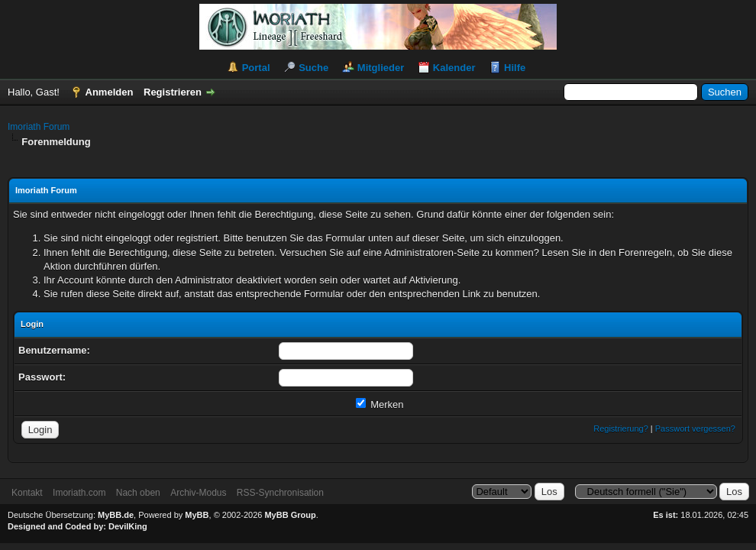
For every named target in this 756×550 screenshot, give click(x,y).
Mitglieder (381, 68)
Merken (380, 404)
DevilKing (128, 526)
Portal (256, 68)
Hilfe (515, 68)
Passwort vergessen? (695, 429)
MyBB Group (290, 515)
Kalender (454, 68)
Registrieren (173, 92)
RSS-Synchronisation (280, 493)
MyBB (197, 515)
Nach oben (138, 493)
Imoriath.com (79, 493)
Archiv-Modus (198, 493)
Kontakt (27, 493)
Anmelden (110, 92)
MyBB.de (116, 515)
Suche (313, 68)
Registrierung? (621, 429)
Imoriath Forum (39, 127)
